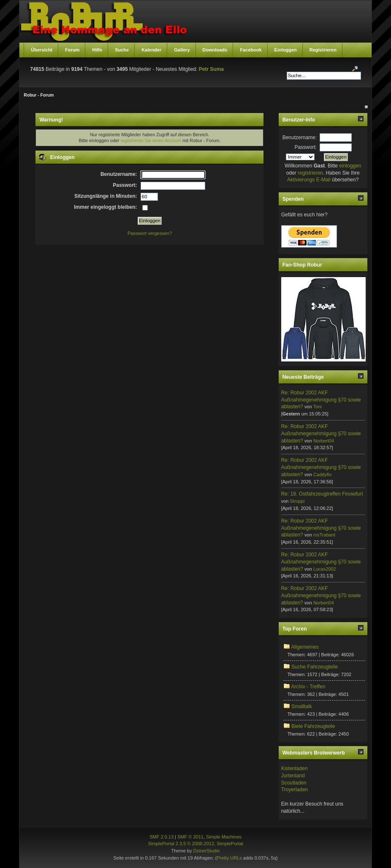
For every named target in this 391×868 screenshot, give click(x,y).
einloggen (350, 166)
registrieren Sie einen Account (151, 140)
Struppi (297, 501)
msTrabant (324, 535)
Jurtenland (293, 776)
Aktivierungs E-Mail (309, 180)
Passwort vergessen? (150, 233)
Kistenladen (295, 768)
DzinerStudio (206, 851)
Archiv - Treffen (308, 687)
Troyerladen (295, 790)
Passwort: (305, 147)
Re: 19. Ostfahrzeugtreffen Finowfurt (322, 494)
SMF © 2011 (190, 837)
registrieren (310, 173)
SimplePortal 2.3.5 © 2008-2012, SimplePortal (195, 844)
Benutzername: (300, 137)
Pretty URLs (229, 858)
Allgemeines (305, 647)
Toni (318, 407)
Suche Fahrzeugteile (315, 667)
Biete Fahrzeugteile (313, 726)
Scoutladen (294, 783)
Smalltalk (302, 706)
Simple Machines (224, 837)
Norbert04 (324, 441)
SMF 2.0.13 (162, 837)
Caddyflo (322, 474)
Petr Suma (211, 69)
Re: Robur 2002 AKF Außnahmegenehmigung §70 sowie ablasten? (321, 400)
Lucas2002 (325, 569)
